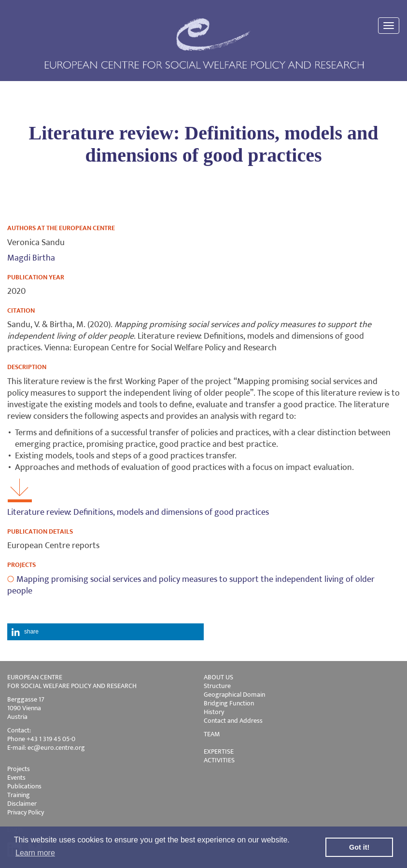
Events (16, 778)
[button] (105, 632)
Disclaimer (22, 804)
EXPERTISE (219, 751)
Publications (24, 786)
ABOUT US (218, 677)
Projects (19, 769)
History (214, 712)
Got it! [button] (359, 847)
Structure (217, 686)
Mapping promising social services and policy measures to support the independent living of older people (191, 585)
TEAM (212, 734)
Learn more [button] (35, 853)
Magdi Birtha (31, 258)
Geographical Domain (234, 695)
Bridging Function (229, 703)
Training (19, 795)
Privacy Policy (26, 812)
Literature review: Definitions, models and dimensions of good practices (138, 512)
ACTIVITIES (219, 760)
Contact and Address (233, 721)
